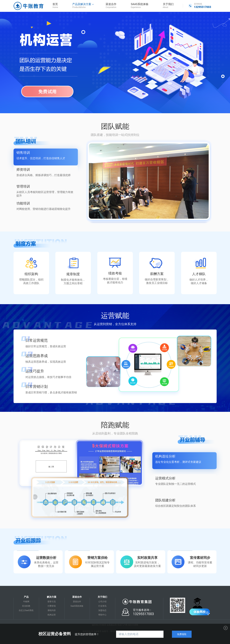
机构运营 (52, 615)
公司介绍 (102, 602)
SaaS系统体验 (77, 606)
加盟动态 (102, 610)
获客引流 (52, 602)
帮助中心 (102, 615)
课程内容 (52, 610)
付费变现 (52, 606)
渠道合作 (77, 602)
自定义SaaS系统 (26, 610)
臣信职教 (26, 606)
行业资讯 (102, 606)
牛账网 (26, 602)
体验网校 (200, 612)
